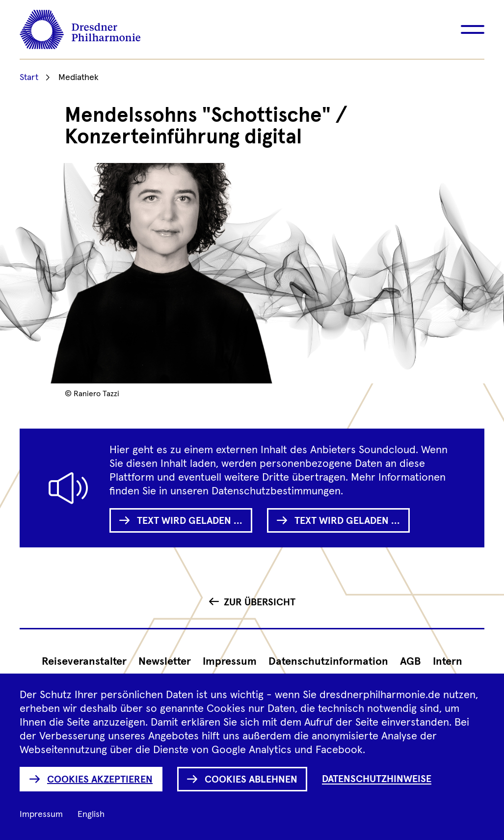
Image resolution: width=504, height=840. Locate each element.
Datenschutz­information (328, 662)
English (91, 814)
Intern (448, 662)
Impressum (230, 662)
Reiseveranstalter (84, 662)
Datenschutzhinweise (377, 779)
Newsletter (165, 662)
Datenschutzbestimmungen (276, 491)
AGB (411, 662)
